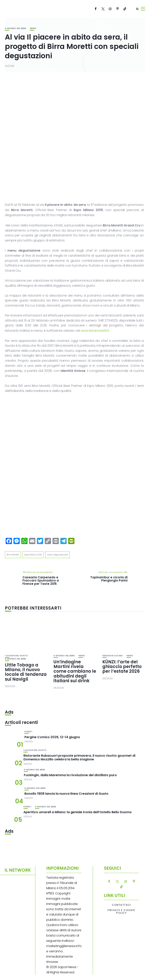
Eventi (28, 732)
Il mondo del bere (15, 28)
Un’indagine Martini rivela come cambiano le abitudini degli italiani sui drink (75, 671)
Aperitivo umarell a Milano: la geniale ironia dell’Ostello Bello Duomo (78, 812)
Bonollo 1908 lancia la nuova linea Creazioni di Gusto (66, 794)
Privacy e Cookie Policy (121, 912)
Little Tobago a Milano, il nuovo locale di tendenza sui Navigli (26, 672)
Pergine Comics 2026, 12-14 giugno (52, 737)
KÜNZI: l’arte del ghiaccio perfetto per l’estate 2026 (122, 667)
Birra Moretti (13, 555)
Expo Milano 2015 (33, 555)
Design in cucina (112, 656)
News (33, 28)
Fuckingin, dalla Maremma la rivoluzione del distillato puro (70, 775)
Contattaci (121, 905)
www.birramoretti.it (95, 331)
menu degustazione (58, 555)
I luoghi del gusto (16, 656)
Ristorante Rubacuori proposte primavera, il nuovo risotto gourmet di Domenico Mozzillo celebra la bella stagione (79, 757)
